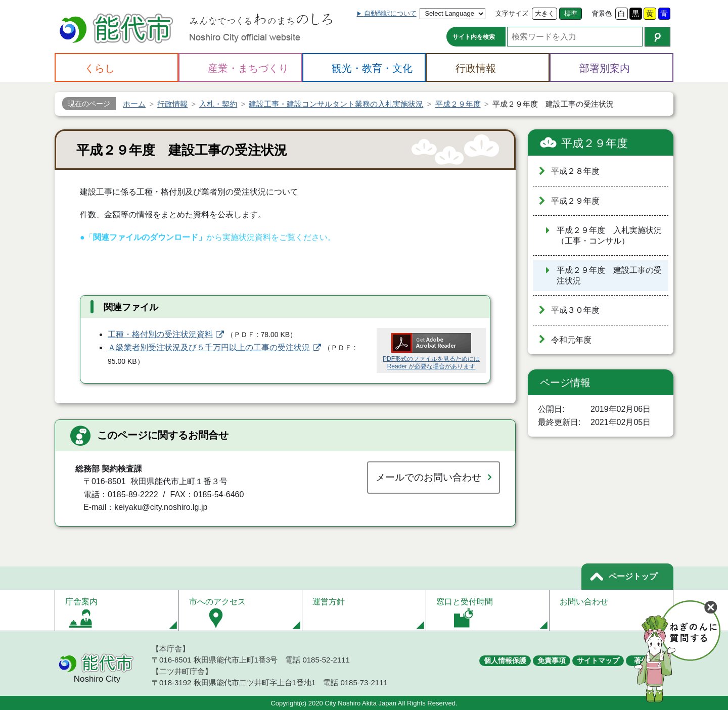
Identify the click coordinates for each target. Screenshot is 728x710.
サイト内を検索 (474, 37)
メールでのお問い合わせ (428, 477)
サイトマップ (598, 660)
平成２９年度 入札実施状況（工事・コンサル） (609, 235)
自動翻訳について (390, 13)
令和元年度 (571, 340)
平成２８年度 (575, 171)
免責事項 (552, 660)
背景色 (602, 13)
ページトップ (633, 576)
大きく (545, 13)
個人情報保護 (505, 660)
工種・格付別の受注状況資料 (160, 334)
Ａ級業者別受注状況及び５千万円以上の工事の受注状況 (209, 347)
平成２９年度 (595, 143)
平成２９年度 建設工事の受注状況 (609, 275)
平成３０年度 (575, 310)
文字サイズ (512, 13)
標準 (571, 13)
